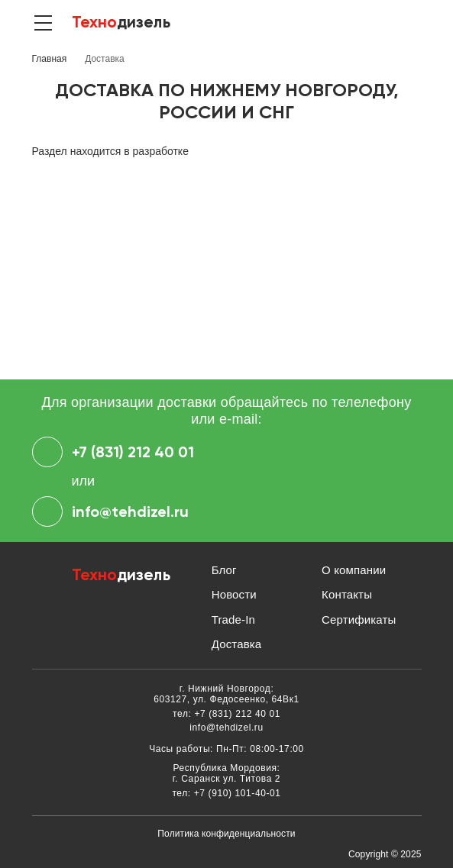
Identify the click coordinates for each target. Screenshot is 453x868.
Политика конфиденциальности (226, 834)
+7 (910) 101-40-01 (238, 793)
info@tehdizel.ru (110, 511)
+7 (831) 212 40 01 (113, 452)
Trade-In (233, 620)
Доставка (237, 644)
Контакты (347, 594)
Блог (224, 570)
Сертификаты (359, 620)
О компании (354, 570)
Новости (234, 594)
